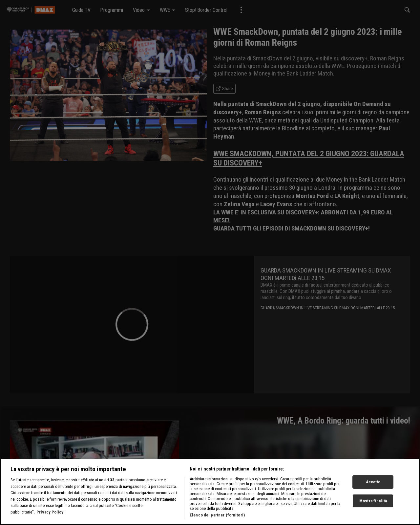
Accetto (373, 482)
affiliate (88, 480)
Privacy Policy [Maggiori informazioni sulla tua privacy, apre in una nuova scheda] (50, 512)
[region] (210, 492)
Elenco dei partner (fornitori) (217, 515)
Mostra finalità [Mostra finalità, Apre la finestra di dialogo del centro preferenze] (373, 501)
